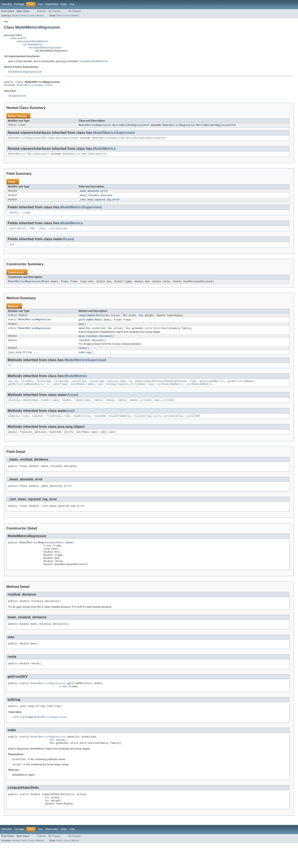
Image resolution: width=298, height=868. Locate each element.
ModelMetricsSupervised (34, 86)
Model (46, 286)
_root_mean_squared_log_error (99, 203)
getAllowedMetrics (212, 388)
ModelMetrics (39, 41)
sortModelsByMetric (170, 392)
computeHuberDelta (91, 320)
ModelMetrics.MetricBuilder (27, 156)
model (91, 392)
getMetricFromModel (241, 388)
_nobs (41, 232)
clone (25, 424)
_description (17, 232)
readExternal (82, 424)
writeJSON (193, 424)
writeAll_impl (150, 408)
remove (98, 408)
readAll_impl (49, 408)
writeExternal (174, 424)
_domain (13, 216)
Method (40, 16)
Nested (16, 16)
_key (11, 248)
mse (100, 392)
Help (72, 4)
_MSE (32, 232)
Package (19, 4)
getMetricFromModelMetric (26, 392)
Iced (71, 419)
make (82, 334)
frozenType (54, 424)
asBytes (13, 424)
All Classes (74, 11)
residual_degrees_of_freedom (125, 392)
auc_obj (13, 388)
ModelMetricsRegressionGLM (25, 72)
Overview (7, 4)
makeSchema (30, 408)
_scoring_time (58, 232)
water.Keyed (23, 41)
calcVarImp (44, 388)
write (158, 424)
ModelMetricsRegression (24, 286)
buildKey (27, 388)
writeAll (169, 408)
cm (130, 388)
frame (193, 388)
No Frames (54, 11)
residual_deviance (91, 346)
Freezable (85, 61)
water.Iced (16, 38)
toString (85, 359)
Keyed (69, 243)
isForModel (78, 392)
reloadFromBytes (119, 424)
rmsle (82, 354)
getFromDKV (86, 324)
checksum (14, 408)
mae (81, 329)
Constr (31, 16)
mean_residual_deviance (95, 342)
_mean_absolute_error (93, 193)
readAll (66, 408)
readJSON (99, 424)
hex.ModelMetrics (33, 45)
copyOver (38, 424)
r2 (10, 372)
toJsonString (142, 424)
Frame (65, 286)
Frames (41, 11)
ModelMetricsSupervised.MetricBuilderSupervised (42, 140)
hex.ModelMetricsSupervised (45, 48)
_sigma (26, 216)
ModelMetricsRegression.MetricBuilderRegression (112, 127)
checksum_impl (116, 388)
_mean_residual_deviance (96, 198)
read (67, 424)
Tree (40, 4)
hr (48, 392)
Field (24, 16)
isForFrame (60, 392)
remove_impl (83, 408)
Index (64, 4)
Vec (107, 320)
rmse (151, 392)
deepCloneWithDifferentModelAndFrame (160, 388)
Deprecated (52, 4)
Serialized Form (17, 97)
